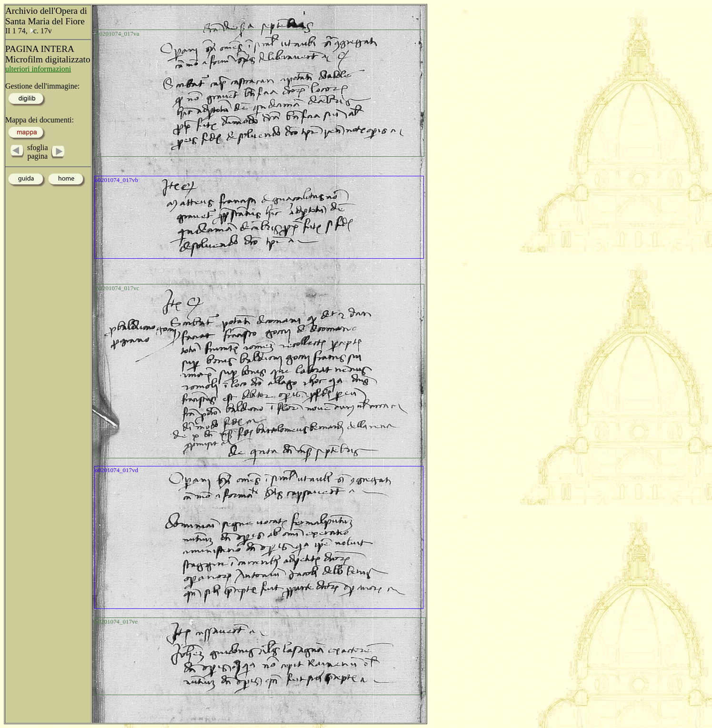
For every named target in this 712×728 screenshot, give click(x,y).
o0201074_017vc (118, 288)
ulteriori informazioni (38, 69)
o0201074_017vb (116, 180)
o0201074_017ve (116, 622)
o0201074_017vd (116, 470)
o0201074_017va (118, 34)
